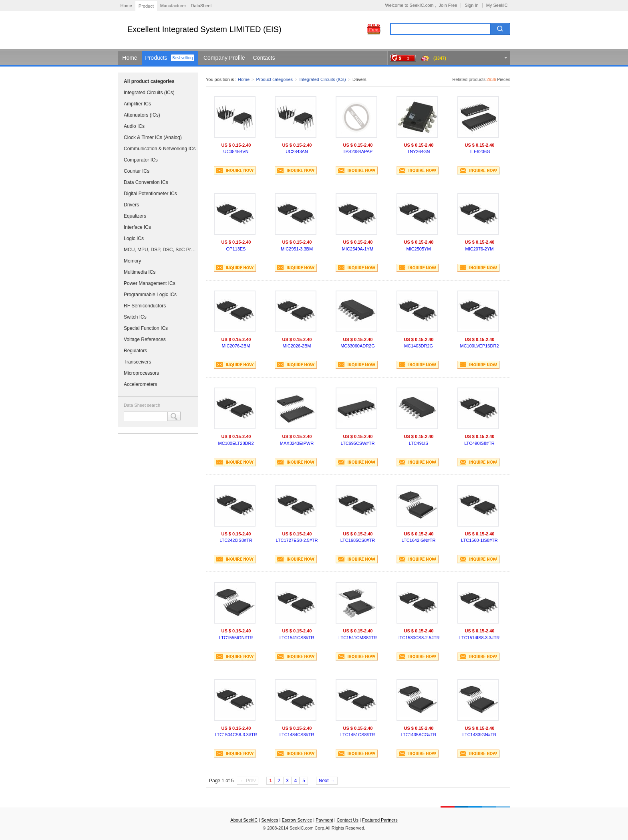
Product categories (274, 79)
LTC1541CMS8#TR (358, 638)
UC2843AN (297, 151)
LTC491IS (419, 443)
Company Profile (224, 58)
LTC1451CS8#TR (358, 735)
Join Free (448, 5)
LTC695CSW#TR (358, 443)
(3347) (440, 58)
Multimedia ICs (140, 272)
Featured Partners (380, 820)
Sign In (471, 5)
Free (374, 30)
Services (270, 820)
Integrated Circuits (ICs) (149, 93)
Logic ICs (134, 238)
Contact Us (348, 820)
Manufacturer (173, 6)
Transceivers (137, 362)
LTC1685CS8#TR (358, 540)
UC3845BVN (236, 151)
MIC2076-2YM (480, 249)
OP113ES (236, 249)
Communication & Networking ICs (160, 149)
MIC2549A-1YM (358, 249)
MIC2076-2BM (236, 346)
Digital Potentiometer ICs (150, 194)
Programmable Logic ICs (150, 295)
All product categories (149, 81)
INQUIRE (235, 171)
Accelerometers (140, 384)
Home (126, 6)
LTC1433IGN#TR (480, 735)
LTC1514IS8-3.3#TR (480, 638)
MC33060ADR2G (358, 346)
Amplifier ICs (137, 104)
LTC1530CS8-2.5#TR (419, 638)
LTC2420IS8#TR (236, 540)
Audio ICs (134, 126)
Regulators (135, 351)
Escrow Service (297, 820)
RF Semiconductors (145, 306)
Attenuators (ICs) (142, 115)
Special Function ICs (146, 328)
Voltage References (145, 339)
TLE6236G (479, 151)
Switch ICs (135, 317)
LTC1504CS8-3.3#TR (236, 735)
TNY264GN (419, 151)
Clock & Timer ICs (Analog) (153, 137)
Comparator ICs (141, 160)
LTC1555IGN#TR (236, 638)
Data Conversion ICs (146, 182)
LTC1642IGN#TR (419, 540)
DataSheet (201, 6)
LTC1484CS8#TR (297, 735)
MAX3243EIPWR (297, 443)
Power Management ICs (150, 283)
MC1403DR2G (419, 346)
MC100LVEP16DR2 (479, 346)
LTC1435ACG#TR (418, 735)
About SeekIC (244, 820)
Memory (132, 261)
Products (156, 58)
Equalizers (135, 216)
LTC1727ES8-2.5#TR (297, 540)
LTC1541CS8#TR (297, 638)
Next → (327, 781)
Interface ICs (137, 227)
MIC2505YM (418, 249)
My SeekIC (497, 5)
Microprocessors (141, 373)
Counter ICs (137, 171)
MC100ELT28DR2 (236, 443)
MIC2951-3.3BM (297, 249)
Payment (324, 820)
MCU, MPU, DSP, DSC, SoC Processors (160, 250)
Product (146, 6)
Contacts (264, 58)
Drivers (131, 205)
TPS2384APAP (358, 151)
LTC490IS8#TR (479, 443)
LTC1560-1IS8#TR (479, 540)
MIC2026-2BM (297, 346)
